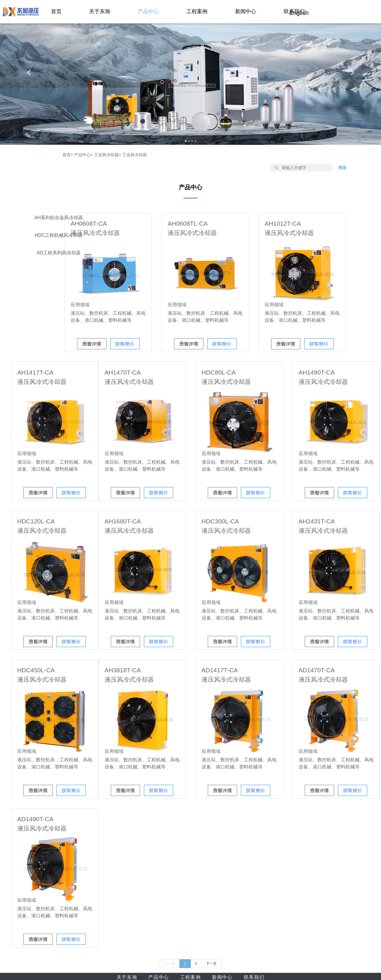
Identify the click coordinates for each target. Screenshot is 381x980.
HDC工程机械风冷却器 (59, 235)
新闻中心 (246, 11)
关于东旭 (100, 11)
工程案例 (197, 11)
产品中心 (148, 11)
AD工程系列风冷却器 (59, 253)
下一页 (211, 964)
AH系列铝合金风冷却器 (59, 218)
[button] (29, 72)
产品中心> (84, 155)
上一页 (170, 964)
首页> (68, 155)
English (299, 13)
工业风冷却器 (135, 155)
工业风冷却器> (108, 155)
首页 (56, 11)
